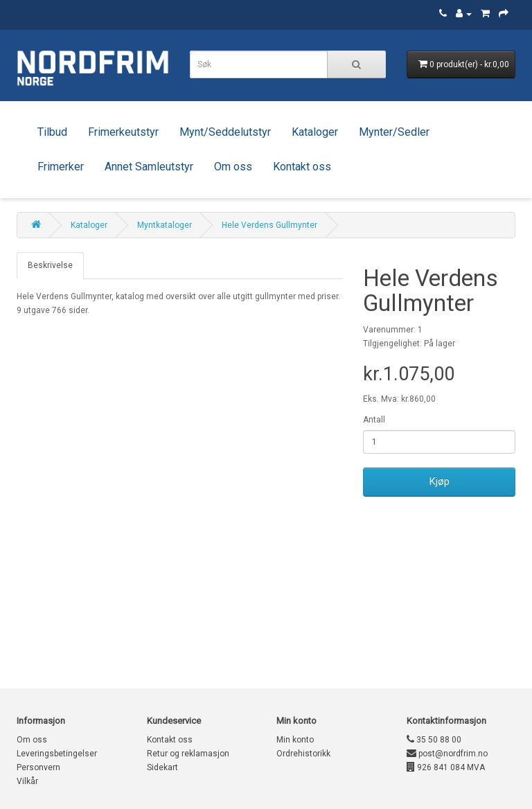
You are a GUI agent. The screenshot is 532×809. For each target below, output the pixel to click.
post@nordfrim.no (447, 754)
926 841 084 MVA (446, 767)
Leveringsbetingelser (57, 754)
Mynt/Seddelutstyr (225, 132)
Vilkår (27, 781)
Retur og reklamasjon (188, 754)
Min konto (295, 740)
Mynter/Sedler (394, 132)
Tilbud (52, 132)
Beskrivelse (50, 265)
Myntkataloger (165, 225)
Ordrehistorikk (303, 754)
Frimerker (61, 167)
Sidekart (162, 767)
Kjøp (440, 481)
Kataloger (315, 132)
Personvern (38, 767)
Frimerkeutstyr (123, 132)
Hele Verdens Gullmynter (269, 225)
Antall (374, 420)
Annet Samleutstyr (149, 167)
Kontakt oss (302, 167)
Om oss (233, 167)
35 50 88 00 (434, 740)
